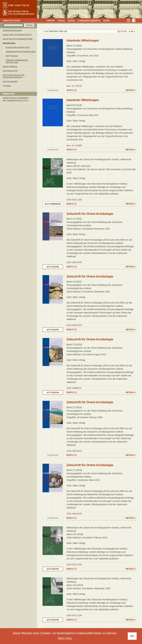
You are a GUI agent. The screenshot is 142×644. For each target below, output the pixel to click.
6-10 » (132, 31)
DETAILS (130, 90)
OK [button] (132, 636)
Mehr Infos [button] (65, 638)
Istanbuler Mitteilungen (83, 40)
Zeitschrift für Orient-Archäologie (90, 214)
